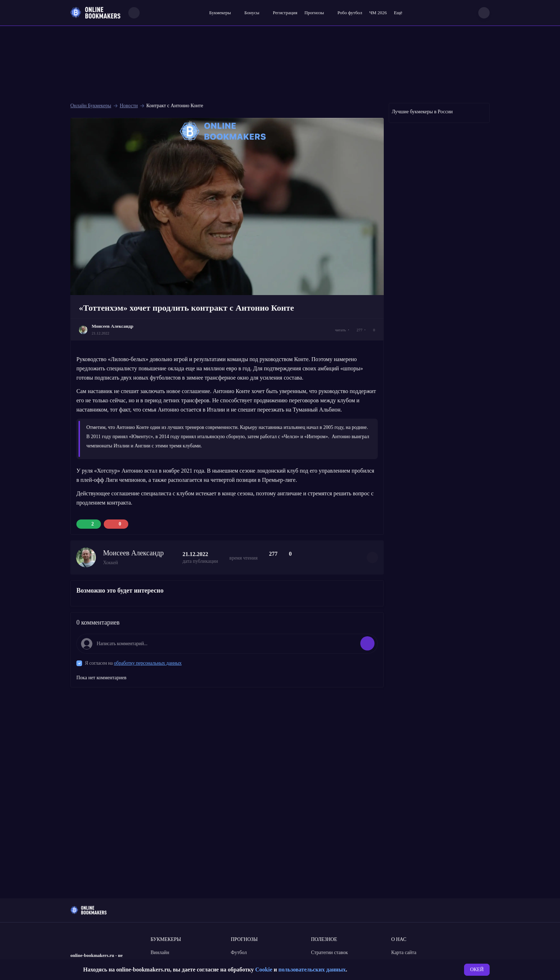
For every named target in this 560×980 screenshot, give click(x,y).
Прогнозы (314, 13)
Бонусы (252, 13)
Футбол (239, 952)
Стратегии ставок (329, 952)
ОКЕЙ (477, 970)
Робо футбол (350, 13)
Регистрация (285, 13)
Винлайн (160, 952)
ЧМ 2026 (378, 13)
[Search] (134, 13)
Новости (129, 106)
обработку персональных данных (148, 663)
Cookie (264, 970)
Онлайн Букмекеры (91, 106)
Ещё (398, 13)
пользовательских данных (312, 970)
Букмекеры (220, 13)
